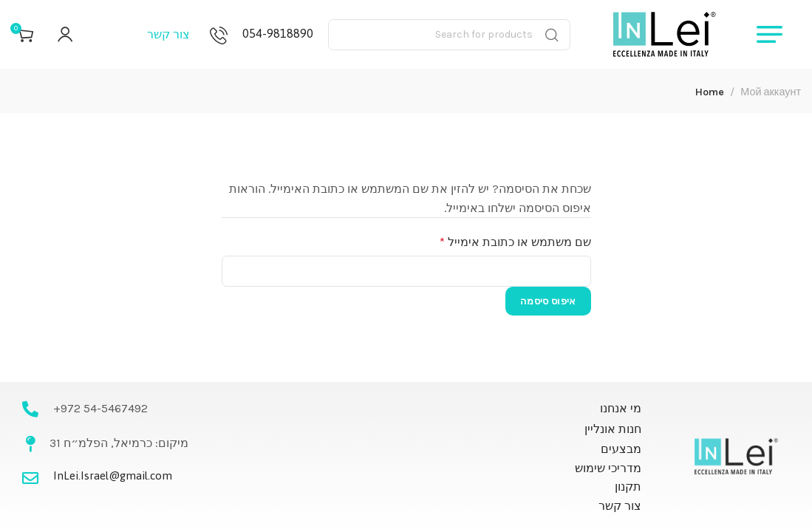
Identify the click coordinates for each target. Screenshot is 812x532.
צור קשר (168, 37)
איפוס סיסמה (548, 301)
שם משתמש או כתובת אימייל (504, 241)
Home (710, 92)
